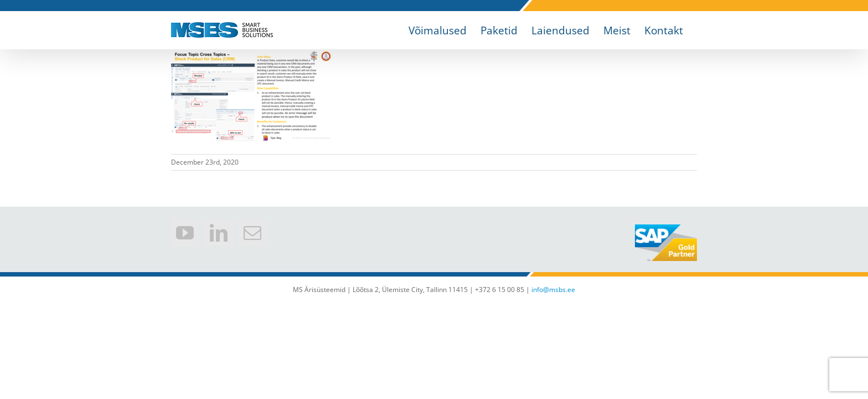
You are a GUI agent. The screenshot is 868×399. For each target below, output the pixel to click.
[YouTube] (185, 233)
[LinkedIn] (219, 233)
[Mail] (252, 233)
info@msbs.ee (553, 290)
